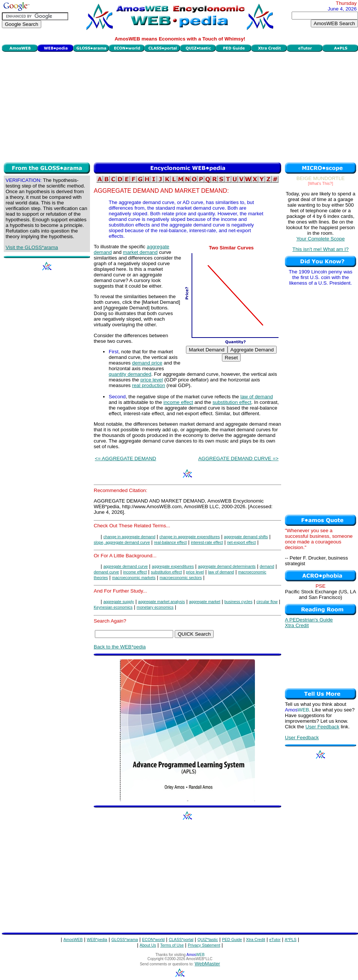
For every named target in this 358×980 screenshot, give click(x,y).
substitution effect (232, 402)
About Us (148, 945)
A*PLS (290, 939)
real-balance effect (170, 542)
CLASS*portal (181, 939)
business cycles (239, 602)
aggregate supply (119, 602)
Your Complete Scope (320, 239)
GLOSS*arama (125, 939)
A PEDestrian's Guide (309, 620)
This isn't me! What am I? (321, 249)
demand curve (106, 572)
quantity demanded (130, 374)
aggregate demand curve (126, 566)
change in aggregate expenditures (189, 537)
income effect (178, 402)
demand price (147, 363)
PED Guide (232, 939)
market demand (140, 252)
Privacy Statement (204, 945)
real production (148, 385)
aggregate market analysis (161, 602)
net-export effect (242, 542)
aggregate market (205, 602)
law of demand (257, 397)
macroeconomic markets (134, 578)
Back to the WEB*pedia (120, 647)
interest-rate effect (207, 542)
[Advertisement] (180, 106)
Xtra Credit (297, 625)
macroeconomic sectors (181, 578)
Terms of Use (172, 945)
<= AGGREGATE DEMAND (125, 458)
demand (267, 566)
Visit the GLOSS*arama (32, 247)
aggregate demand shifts (246, 537)
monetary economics (155, 607)
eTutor (275, 939)
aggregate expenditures (173, 566)
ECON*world (153, 939)
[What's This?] (321, 183)
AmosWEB (73, 939)
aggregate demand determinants (227, 566)
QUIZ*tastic (208, 939)
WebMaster (207, 964)
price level (151, 380)
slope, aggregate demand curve (122, 542)
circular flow (267, 602)
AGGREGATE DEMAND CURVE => (238, 458)
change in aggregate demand (130, 537)
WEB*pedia (97, 939)
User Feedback (322, 727)
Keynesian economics (113, 607)
